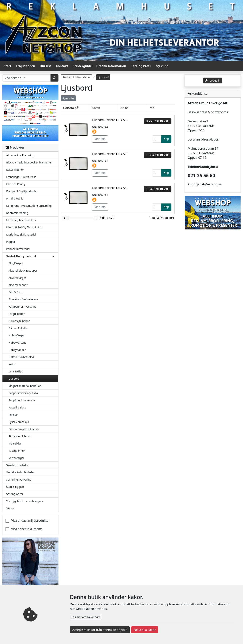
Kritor (12, 364)
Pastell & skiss (17, 407)
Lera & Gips (16, 371)
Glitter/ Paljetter (19, 328)
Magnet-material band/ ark (25, 386)
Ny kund (162, 66)
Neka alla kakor (145, 630)
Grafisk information (111, 66)
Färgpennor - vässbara (22, 307)
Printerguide (82, 66)
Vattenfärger (16, 458)
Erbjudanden (25, 66)
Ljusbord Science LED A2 (109, 120)
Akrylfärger (16, 263)
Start (7, 66)
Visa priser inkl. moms (27, 529)
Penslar (13, 415)
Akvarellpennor (18, 285)
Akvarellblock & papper (23, 271)
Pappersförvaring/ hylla (23, 393)
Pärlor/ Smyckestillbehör (24, 429)
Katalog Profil (141, 66)
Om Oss (45, 66)
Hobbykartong (18, 343)
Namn (96, 108)
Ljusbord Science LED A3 (109, 154)
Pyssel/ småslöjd (19, 422)
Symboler (68, 98)
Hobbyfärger (17, 335)
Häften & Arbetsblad (21, 357)
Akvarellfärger (17, 278)
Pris (151, 108)
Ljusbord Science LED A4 (109, 188)
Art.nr (124, 108)
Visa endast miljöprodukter (30, 521)
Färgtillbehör (17, 314)
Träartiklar (15, 443)
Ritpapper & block (20, 436)
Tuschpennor (17, 451)
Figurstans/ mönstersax (23, 299)
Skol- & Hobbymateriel (76, 77)
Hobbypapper (17, 350)
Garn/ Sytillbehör (19, 321)
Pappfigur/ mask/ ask (22, 400)
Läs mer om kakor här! (86, 617)
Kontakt (62, 66)
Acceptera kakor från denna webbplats (100, 630)
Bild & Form (16, 292)
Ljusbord (14, 379)
